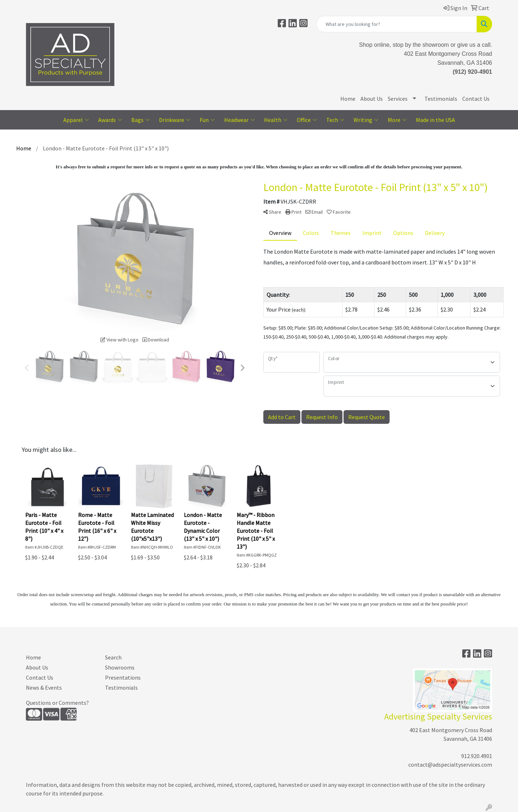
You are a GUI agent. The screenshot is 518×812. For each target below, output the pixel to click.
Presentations (123, 677)
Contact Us (476, 99)
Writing (366, 120)
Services (398, 99)
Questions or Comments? (57, 703)
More (397, 120)
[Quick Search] (397, 24)
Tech (335, 120)
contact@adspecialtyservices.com (450, 765)
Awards (110, 120)
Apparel (76, 120)
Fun (207, 120)
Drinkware (175, 120)
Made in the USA (435, 120)
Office (307, 120)
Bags (140, 120)
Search (113, 657)
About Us (372, 99)
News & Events (44, 688)
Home (348, 99)
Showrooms (120, 667)
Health (276, 120)
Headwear (239, 120)
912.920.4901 (477, 756)
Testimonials (441, 99)
